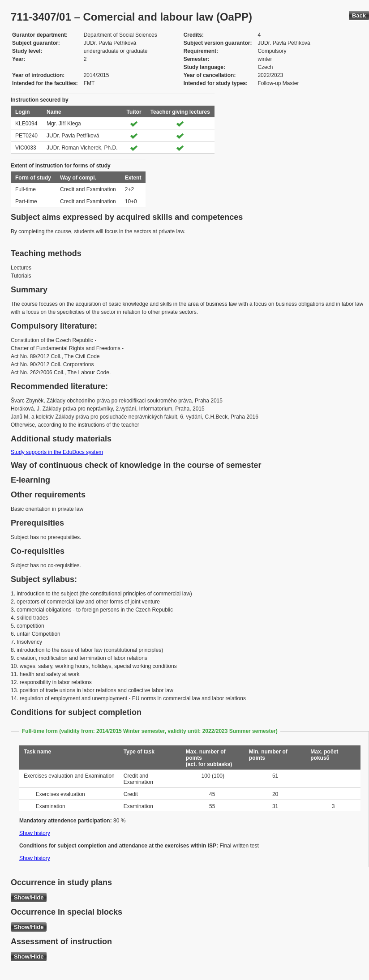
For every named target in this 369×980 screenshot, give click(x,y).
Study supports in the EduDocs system (57, 452)
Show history (35, 833)
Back (359, 15)
